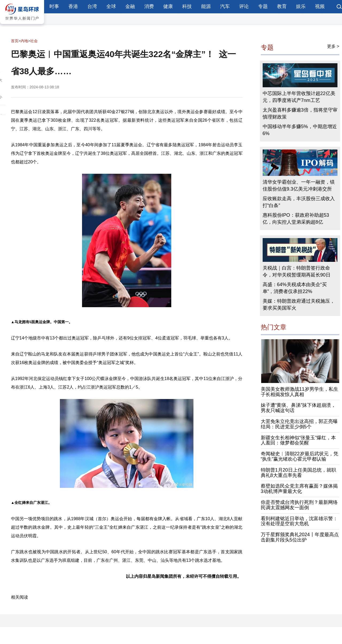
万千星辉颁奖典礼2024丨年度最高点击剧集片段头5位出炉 (300, 537)
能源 (206, 6)
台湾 (92, 6)
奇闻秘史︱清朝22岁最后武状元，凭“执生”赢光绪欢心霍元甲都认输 (300, 456)
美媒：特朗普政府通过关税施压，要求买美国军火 (299, 305)
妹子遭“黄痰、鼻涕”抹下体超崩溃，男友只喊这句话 (298, 408)
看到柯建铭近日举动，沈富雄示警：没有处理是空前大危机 (299, 521)
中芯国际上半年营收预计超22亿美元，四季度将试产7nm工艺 (299, 97)
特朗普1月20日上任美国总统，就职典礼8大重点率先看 (298, 473)
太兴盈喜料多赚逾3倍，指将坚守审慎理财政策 (300, 113)
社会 (34, 41)
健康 (168, 6)
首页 (15, 41)
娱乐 (301, 6)
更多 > (333, 46)
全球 (111, 6)
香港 (73, 6)
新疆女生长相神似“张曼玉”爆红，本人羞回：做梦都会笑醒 (298, 440)
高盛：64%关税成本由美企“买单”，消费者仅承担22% (295, 288)
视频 (320, 6)
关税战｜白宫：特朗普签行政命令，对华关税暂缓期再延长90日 (297, 271)
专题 (263, 6)
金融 (130, 6)
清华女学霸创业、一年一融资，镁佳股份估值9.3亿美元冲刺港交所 (299, 185)
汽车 (225, 6)
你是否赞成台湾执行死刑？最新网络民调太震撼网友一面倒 (299, 505)
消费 (149, 6)
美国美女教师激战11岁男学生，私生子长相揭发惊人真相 (300, 392)
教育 (282, 6)
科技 (187, 6)
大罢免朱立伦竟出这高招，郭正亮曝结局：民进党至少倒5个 (299, 424)
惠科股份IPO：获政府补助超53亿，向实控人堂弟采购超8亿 (296, 219)
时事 (54, 6)
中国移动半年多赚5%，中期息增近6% (300, 130)
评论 (244, 6)
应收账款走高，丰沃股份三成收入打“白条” (299, 202)
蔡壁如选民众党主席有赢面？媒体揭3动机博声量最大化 (299, 489)
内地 (24, 41)
